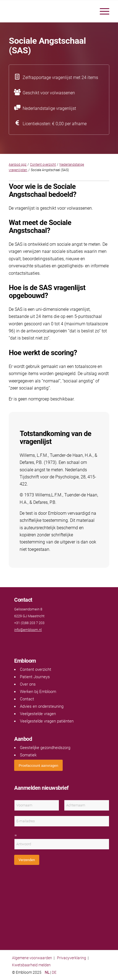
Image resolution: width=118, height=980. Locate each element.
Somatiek (28, 755)
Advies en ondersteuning (42, 706)
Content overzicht (43, 165)
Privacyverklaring (72, 958)
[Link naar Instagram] (33, 640)
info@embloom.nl (28, 630)
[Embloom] (49, 11)
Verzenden (27, 860)
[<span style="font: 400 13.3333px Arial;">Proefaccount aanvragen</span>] (38, 765)
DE (54, 972)
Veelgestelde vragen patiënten (47, 721)
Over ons (28, 684)
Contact (27, 699)
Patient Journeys (35, 677)
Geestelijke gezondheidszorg (45, 748)
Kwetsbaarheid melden (31, 965)
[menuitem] (102, 11)
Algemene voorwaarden (32, 958)
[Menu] (102, 11)
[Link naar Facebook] (17, 640)
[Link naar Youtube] (22, 640)
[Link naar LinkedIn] (28, 640)
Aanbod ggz (18, 165)
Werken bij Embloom (38, 692)
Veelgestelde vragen (38, 714)
